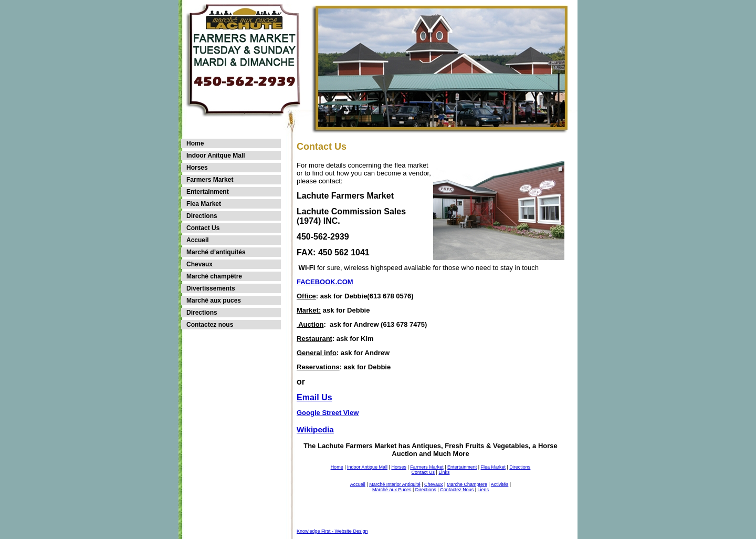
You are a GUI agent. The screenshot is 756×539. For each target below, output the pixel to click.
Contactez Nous (457, 490)
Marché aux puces (214, 300)
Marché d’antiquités (216, 252)
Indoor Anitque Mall (216, 156)
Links (444, 472)
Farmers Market (210, 180)
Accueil (198, 240)
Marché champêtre (214, 276)
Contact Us (203, 228)
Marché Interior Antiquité (395, 484)
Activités (500, 484)
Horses (197, 168)
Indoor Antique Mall (367, 467)
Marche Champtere (467, 484)
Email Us (314, 397)
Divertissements (211, 288)
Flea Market (204, 204)
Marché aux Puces (392, 490)
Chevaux (199, 264)
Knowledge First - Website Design (332, 531)
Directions (202, 216)
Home (195, 143)
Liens (484, 490)
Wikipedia (315, 429)
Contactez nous (210, 325)
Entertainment (208, 192)
